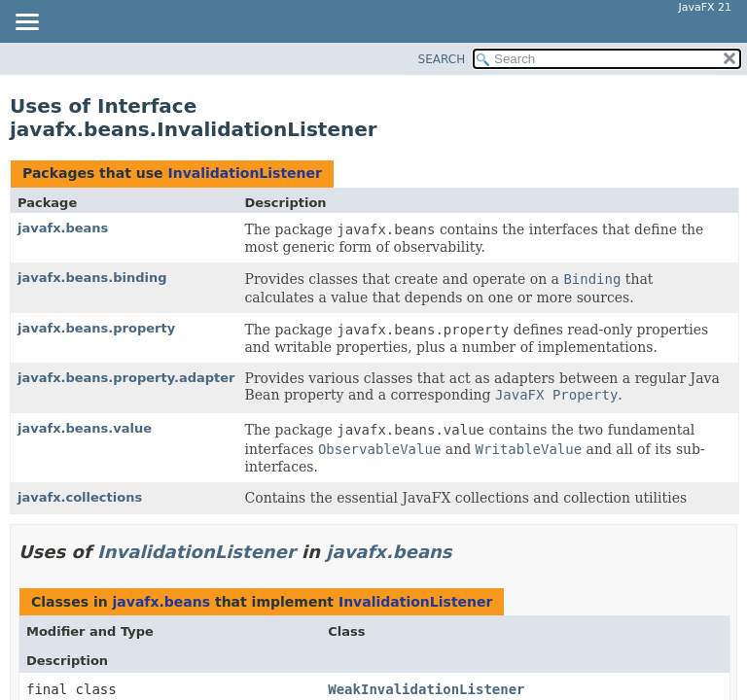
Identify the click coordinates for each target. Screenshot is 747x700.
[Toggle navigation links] (26, 23)
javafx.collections (80, 497)
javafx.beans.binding (92, 278)
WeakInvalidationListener (426, 689)
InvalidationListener (245, 173)
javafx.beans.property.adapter (126, 378)
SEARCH (442, 59)
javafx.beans (63, 228)
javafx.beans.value (85, 428)
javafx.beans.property (96, 328)
